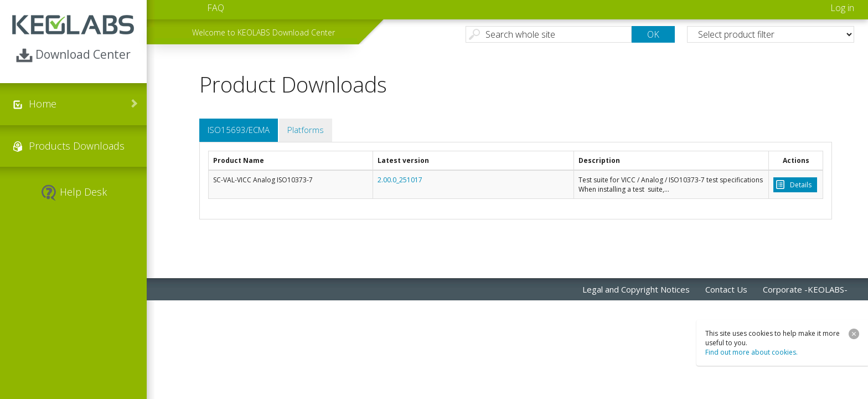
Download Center (73, 55)
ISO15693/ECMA (239, 130)
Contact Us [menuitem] (726, 289)
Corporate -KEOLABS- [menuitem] (805, 289)
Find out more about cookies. (751, 352)
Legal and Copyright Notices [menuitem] (636, 289)
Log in (842, 8)
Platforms (306, 130)
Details (801, 185)
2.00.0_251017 (400, 180)
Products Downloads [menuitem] (77, 146)
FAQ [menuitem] (216, 8)
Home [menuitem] (43, 104)
